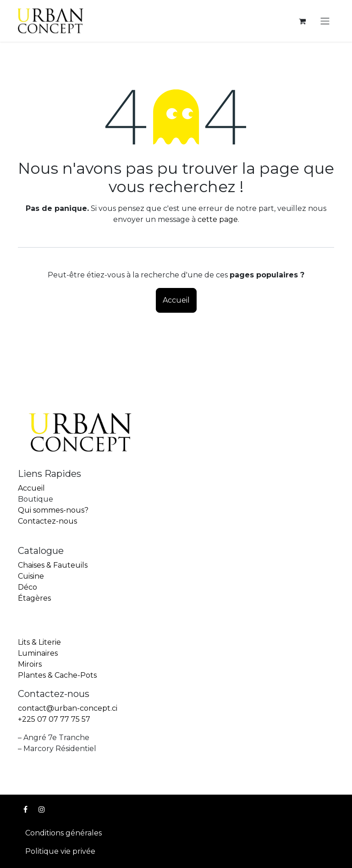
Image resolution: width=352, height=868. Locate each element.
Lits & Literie (39, 642)
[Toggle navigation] (325, 21)
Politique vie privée (60, 851)
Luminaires (38, 653)
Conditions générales (63, 833)
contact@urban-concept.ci (68, 708)
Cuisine (31, 576)
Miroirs (30, 664)
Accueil (176, 300)
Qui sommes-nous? (53, 510)
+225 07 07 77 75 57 (54, 719)
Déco (27, 587)
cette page (218, 219)
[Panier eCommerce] (302, 21)
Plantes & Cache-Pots (57, 675)
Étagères (34, 598)
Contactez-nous (47, 521)
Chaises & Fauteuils (53, 565)
